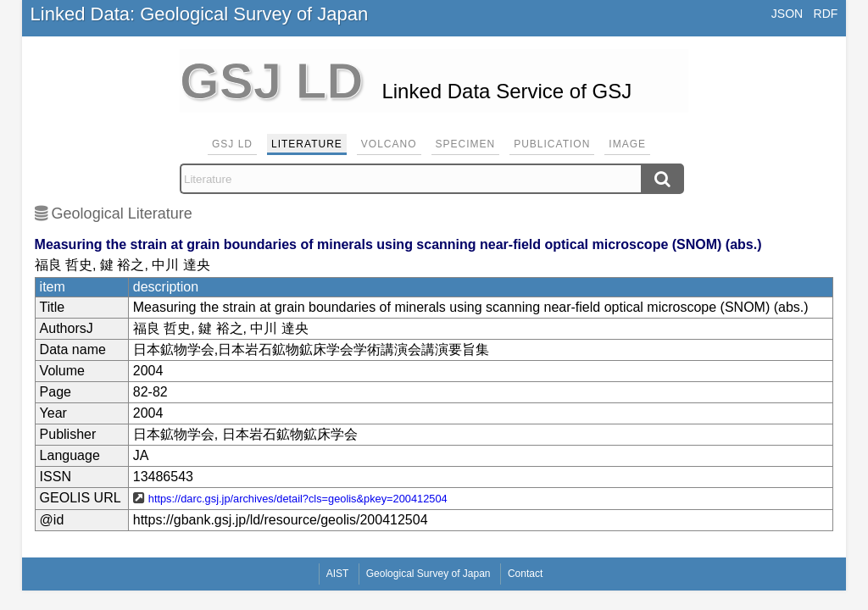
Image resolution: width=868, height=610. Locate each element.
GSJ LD (232, 144)
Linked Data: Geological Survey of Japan (200, 14)
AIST (338, 574)
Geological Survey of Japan (428, 574)
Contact (525, 574)
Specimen (466, 144)
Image (627, 144)
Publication (552, 144)
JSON (787, 14)
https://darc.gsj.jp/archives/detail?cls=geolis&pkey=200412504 (298, 499)
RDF (826, 14)
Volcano (389, 144)
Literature (307, 144)
